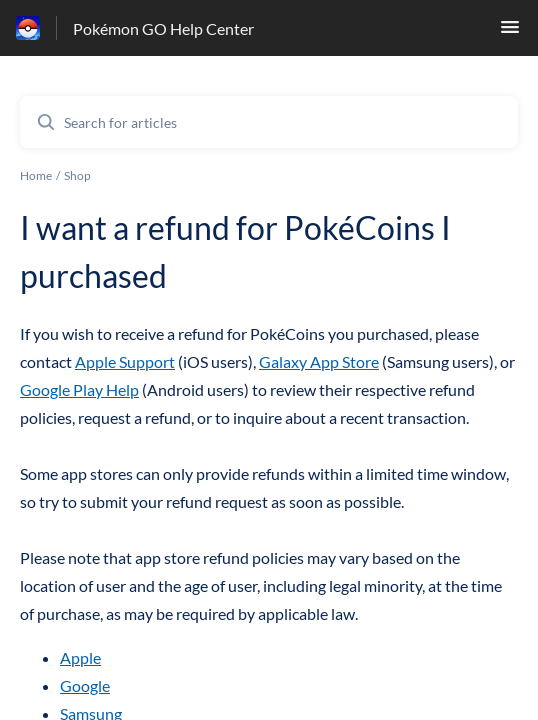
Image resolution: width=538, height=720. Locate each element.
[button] (510, 32)
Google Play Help (79, 389)
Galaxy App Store (319, 361)
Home (36, 175)
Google (85, 685)
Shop (77, 175)
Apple (80, 657)
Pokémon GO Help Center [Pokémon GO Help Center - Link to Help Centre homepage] (163, 28)
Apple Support (125, 361)
